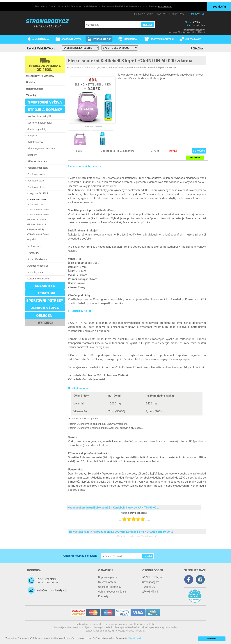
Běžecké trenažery (37, 161)
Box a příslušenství (37, 259)
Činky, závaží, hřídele (38, 193)
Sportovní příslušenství (39, 123)
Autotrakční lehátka (37, 266)
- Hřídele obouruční (37, 224)
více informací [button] (165, 7)
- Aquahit (31, 239)
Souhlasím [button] (219, 7)
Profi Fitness (34, 246)
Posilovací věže (35, 180)
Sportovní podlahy (37, 129)
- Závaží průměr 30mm (38, 214)
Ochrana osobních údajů (112, 592)
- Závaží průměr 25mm (38, 209)
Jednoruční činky (117, 67)
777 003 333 (46, 579)
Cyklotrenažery (35, 142)
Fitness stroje (74, 67)
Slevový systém (107, 582)
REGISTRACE (178, 14)
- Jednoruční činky (37, 199)
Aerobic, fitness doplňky (40, 116)
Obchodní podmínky (110, 587)
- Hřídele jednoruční (37, 219)
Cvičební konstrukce (38, 278)
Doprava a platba (108, 577)
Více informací (135, 638)
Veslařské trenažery (37, 168)
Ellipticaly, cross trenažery (41, 148)
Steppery (32, 155)
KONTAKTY (162, 14)
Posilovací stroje (36, 187)
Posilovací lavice (36, 174)
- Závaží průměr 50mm (38, 234)
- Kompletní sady (35, 204)
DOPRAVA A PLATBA (144, 14)
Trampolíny (33, 253)
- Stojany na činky (36, 229)
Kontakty (103, 596)
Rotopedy (32, 135)
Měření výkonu (35, 272)
